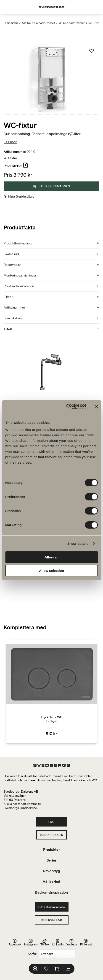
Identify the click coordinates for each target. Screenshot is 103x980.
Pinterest (86, 942)
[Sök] (35, 969)
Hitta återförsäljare (21, 196)
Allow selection (51, 570)
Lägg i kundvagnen (52, 186)
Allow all (51, 557)
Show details (78, 543)
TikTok (45, 942)
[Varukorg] (57, 969)
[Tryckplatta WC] (51, 692)
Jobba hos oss (51, 835)
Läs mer (10, 142)
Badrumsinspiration (51, 892)
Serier (51, 860)
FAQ (51, 822)
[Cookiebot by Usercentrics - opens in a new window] (66, 407)
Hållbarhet (51, 882)
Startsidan (11, 23)
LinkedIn (58, 942)
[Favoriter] (46, 969)
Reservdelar (51, 920)
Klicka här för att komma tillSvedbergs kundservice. (22, 806)
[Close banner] (96, 407)
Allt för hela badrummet (38, 23)
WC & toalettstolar (72, 23)
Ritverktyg (52, 871)
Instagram (31, 942)
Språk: (32, 954)
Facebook (15, 942)
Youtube (72, 942)
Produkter (51, 849)
